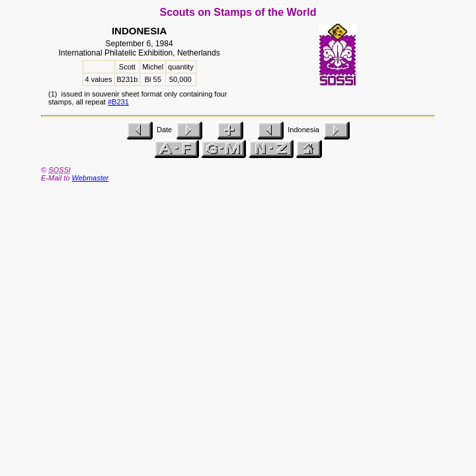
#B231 (118, 102)
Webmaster (90, 178)
